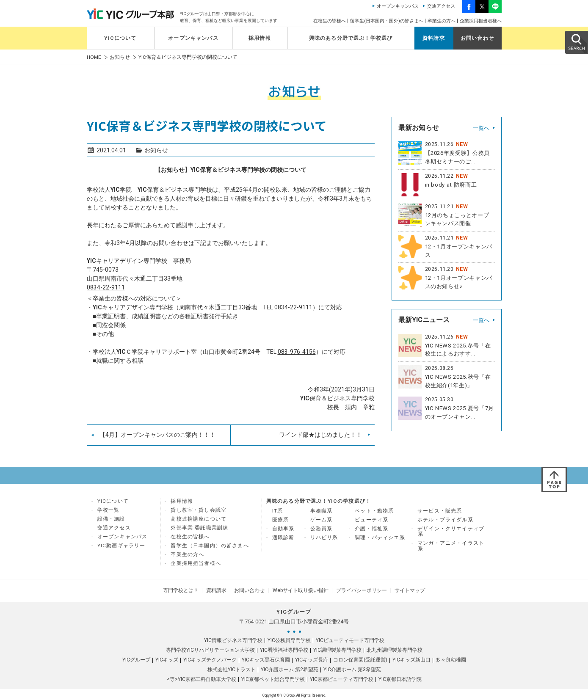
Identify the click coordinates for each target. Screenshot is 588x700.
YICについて (120, 38)
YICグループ (136, 658)
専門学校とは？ (188, 590)
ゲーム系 (322, 520)
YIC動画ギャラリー (121, 546)
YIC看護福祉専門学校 (284, 648)
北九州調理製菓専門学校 (395, 648)
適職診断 (283, 537)
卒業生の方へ (442, 21)
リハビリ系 (324, 537)
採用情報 (260, 38)
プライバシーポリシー (358, 590)
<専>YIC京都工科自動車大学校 (202, 678)
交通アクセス (441, 6)
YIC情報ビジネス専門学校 (233, 639)
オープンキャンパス (398, 6)
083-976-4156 (297, 352)
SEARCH (576, 42)
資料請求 (434, 38)
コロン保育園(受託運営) (360, 658)
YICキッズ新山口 (411, 658)
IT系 (278, 511)
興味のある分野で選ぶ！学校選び (351, 38)
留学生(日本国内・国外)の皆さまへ (387, 21)
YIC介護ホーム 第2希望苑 (290, 668)
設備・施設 (111, 519)
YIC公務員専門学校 (289, 639)
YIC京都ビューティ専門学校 (342, 678)
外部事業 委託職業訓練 (199, 528)
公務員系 (322, 529)
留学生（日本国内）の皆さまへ (210, 546)
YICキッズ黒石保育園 (266, 658)
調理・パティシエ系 (380, 537)
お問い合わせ (477, 38)
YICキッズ (167, 658)
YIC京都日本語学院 (400, 678)
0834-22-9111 (106, 287)
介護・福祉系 (371, 529)
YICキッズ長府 (312, 658)
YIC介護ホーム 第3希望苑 (352, 668)
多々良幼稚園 (451, 658)
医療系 (281, 520)
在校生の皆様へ (330, 21)
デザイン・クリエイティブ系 (451, 531)
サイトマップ (403, 590)
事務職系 (322, 511)
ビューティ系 (371, 520)
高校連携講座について (199, 519)
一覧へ (481, 128)
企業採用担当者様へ (481, 21)
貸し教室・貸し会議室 (199, 510)
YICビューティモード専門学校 (350, 639)
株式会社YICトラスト (232, 668)
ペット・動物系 (374, 511)
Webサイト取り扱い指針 (299, 590)
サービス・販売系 (440, 511)
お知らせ (120, 57)
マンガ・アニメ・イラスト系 (451, 546)
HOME (94, 57)
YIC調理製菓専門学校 (337, 648)
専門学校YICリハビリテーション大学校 (210, 648)
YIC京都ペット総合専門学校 (273, 678)
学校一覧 (109, 510)
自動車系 (283, 529)
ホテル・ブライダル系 (445, 520)
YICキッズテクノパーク (210, 658)
